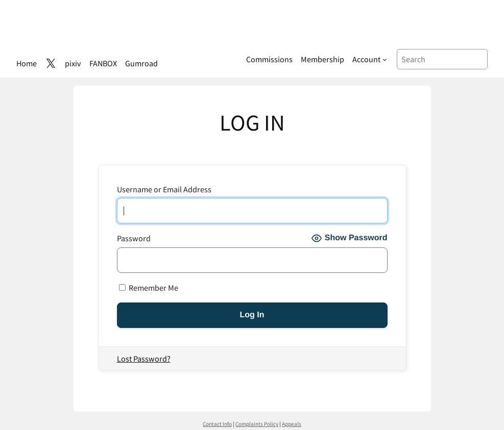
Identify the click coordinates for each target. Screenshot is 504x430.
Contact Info (217, 424)
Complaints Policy (257, 424)
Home (27, 63)
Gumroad (141, 63)
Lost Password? (144, 358)
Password (134, 238)
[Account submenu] (369, 59)
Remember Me (149, 287)
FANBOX (103, 63)
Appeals (292, 424)
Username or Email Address (164, 189)
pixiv (73, 63)
